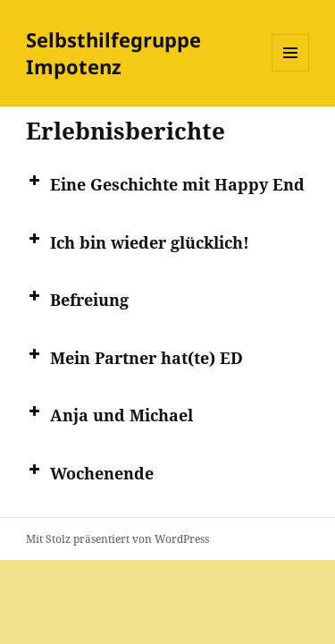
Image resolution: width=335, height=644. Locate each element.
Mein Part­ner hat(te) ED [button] (134, 357)
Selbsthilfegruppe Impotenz (113, 53)
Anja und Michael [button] (109, 414)
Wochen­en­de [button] (90, 472)
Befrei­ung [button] (77, 299)
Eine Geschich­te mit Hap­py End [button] (165, 183)
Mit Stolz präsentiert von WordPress (117, 539)
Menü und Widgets (291, 71)
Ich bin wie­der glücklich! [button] (138, 241)
